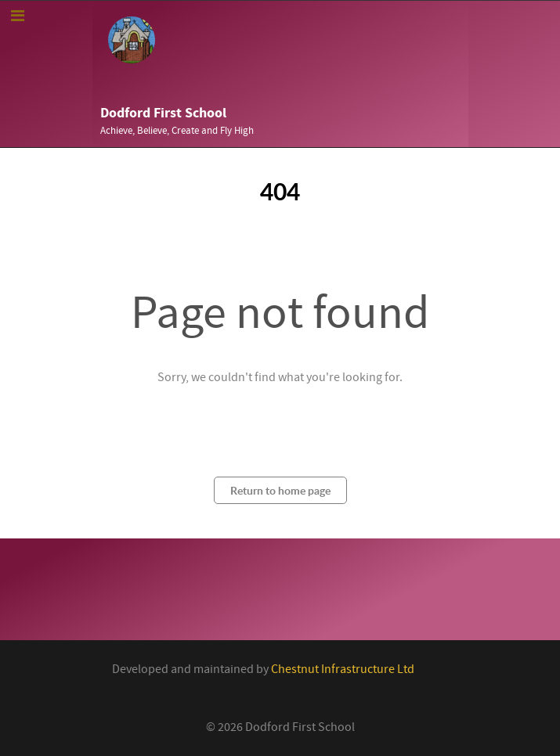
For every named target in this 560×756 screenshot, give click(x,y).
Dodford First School (163, 113)
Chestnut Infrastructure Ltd (343, 669)
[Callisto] (132, 39)
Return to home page (280, 490)
